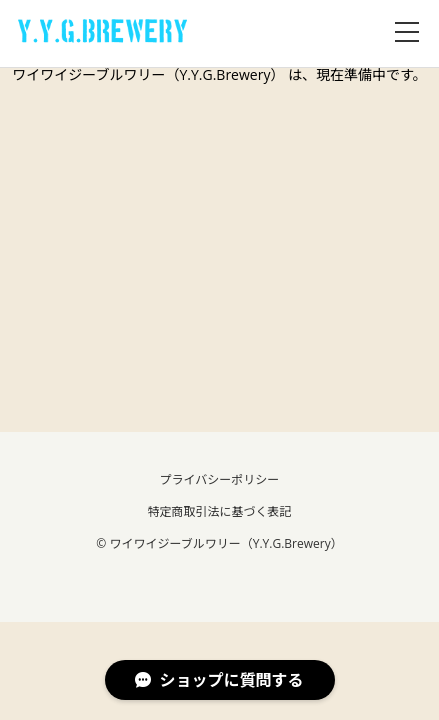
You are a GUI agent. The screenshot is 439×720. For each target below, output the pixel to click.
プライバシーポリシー (220, 479)
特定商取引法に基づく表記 (219, 511)
